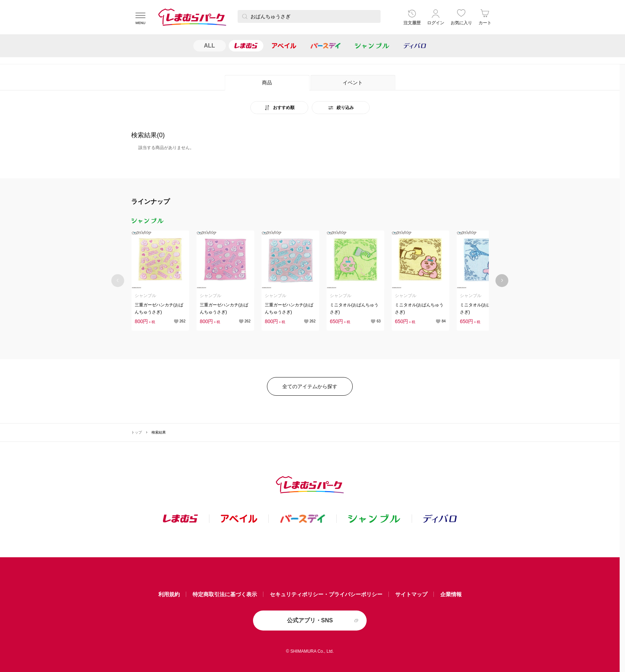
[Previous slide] (118, 281)
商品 (267, 83)
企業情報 (451, 594)
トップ (137, 432)
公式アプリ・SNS (310, 620)
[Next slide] (502, 281)
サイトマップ (411, 594)
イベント (353, 83)
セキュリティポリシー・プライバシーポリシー (326, 594)
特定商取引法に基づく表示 (225, 594)
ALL (210, 46)
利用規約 (169, 594)
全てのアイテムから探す (310, 386)
